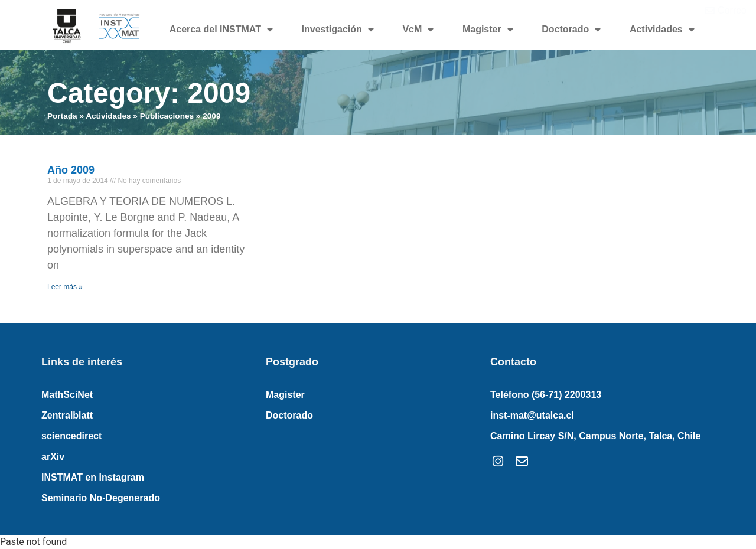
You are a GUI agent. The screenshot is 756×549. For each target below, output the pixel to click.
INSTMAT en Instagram (93, 477)
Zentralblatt (67, 415)
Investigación (338, 30)
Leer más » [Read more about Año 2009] (65, 287)
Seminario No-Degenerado (101, 498)
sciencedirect (71, 436)
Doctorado (571, 30)
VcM (418, 30)
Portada (62, 116)
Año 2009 (71, 170)
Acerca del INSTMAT (221, 30)
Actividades (662, 30)
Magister (488, 30)
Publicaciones (167, 116)
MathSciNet (67, 395)
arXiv (53, 457)
